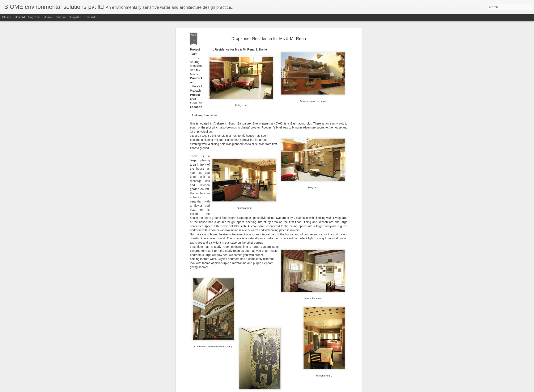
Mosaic (48, 17)
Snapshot (75, 17)
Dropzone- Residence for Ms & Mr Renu (269, 39)
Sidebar (61, 17)
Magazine (34, 17)
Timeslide (90, 17)
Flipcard (20, 17)
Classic (7, 17)
